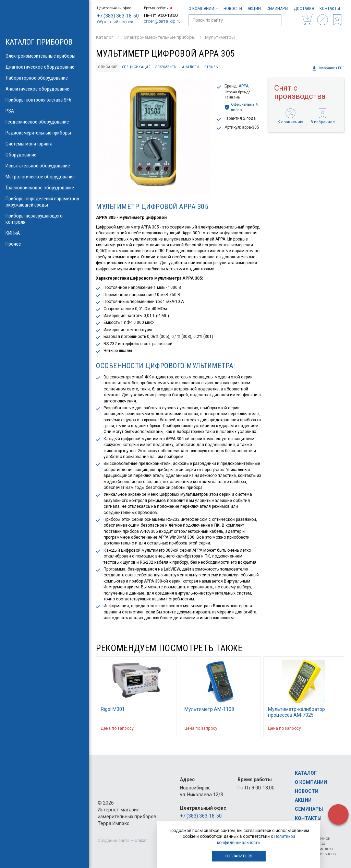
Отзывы (211, 67)
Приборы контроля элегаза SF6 (45, 100)
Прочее (45, 244)
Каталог (306, 773)
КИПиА (45, 233)
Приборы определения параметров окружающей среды (45, 202)
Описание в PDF (328, 68)
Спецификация (136, 67)
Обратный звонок (115, 22)
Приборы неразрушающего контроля (45, 219)
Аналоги (190, 67)
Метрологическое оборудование (45, 177)
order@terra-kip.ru (162, 21)
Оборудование (45, 155)
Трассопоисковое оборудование (45, 188)
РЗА (45, 111)
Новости (233, 8)
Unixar (141, 841)
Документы (166, 67)
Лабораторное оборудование (45, 78)
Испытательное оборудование (45, 166)
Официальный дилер (241, 107)
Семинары (277, 8)
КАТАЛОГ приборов (39, 42)
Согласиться (239, 856)
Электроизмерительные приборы (45, 56)
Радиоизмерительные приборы (45, 133)
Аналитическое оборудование (45, 89)
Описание (108, 67)
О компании (203, 8)
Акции (254, 8)
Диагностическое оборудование (45, 67)
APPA (244, 86)
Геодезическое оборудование (45, 122)
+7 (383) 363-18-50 (118, 16)
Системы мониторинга (45, 144)
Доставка (304, 8)
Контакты (330, 8)
